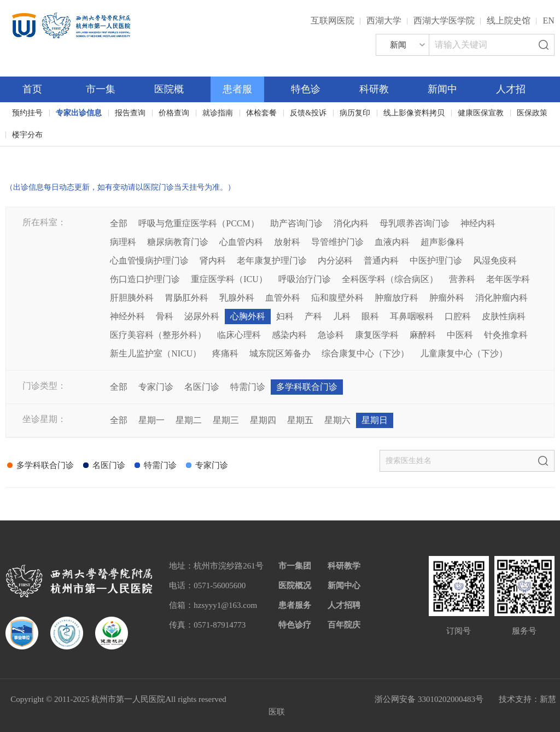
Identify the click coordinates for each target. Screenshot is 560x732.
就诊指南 (218, 113)
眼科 (370, 316)
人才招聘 (344, 605)
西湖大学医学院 (444, 21)
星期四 (263, 420)
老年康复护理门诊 (272, 260)
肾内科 (213, 260)
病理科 (123, 242)
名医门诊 (202, 387)
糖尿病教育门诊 (178, 242)
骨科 (165, 316)
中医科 (460, 335)
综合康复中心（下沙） (365, 353)
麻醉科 (423, 335)
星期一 (151, 420)
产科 (313, 316)
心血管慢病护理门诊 (149, 260)
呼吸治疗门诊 (305, 279)
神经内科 (478, 223)
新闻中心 (344, 585)
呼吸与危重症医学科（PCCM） (199, 223)
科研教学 (344, 566)
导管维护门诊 (337, 242)
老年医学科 (508, 279)
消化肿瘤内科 (501, 298)
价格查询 (174, 113)
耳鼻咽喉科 (412, 316)
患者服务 (295, 605)
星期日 (375, 420)
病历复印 (355, 113)
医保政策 (532, 113)
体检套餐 (261, 113)
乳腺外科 (237, 298)
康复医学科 (377, 335)
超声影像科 (442, 242)
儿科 (342, 316)
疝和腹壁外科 (337, 298)
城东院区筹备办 (280, 353)
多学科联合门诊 (307, 387)
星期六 (337, 420)
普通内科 (381, 260)
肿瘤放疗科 (396, 298)
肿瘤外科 (447, 298)
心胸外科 (248, 316)
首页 (32, 89)
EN (548, 21)
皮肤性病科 (504, 316)
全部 (119, 223)
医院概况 (295, 585)
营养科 (462, 279)
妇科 (285, 316)
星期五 (300, 420)
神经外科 (127, 316)
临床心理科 (239, 335)
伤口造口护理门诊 (145, 279)
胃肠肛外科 (186, 298)
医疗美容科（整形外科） (158, 335)
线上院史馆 (509, 21)
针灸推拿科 (506, 335)
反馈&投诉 (308, 113)
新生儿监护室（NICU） (156, 353)
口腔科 (458, 316)
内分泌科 (335, 260)
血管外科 (283, 298)
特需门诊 (248, 387)
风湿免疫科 (495, 260)
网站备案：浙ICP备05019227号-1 (301, 699)
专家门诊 (156, 387)
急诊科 (331, 335)
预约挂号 (27, 113)
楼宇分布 (27, 135)
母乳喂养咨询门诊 (415, 223)
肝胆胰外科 (132, 298)
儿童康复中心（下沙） (464, 353)
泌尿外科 (202, 316)
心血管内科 (241, 242)
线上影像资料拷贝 (414, 113)
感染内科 (289, 335)
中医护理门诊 (436, 260)
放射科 (287, 242)
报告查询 (130, 113)
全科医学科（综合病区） (390, 279)
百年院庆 (39, 153)
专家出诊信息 (79, 113)
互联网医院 (332, 21)
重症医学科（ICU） (229, 279)
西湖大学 (384, 21)
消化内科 (351, 223)
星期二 (189, 420)
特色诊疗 (295, 625)
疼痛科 (225, 353)
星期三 (226, 420)
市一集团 (295, 566)
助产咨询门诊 (296, 223)
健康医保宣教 (481, 113)
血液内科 (392, 242)
